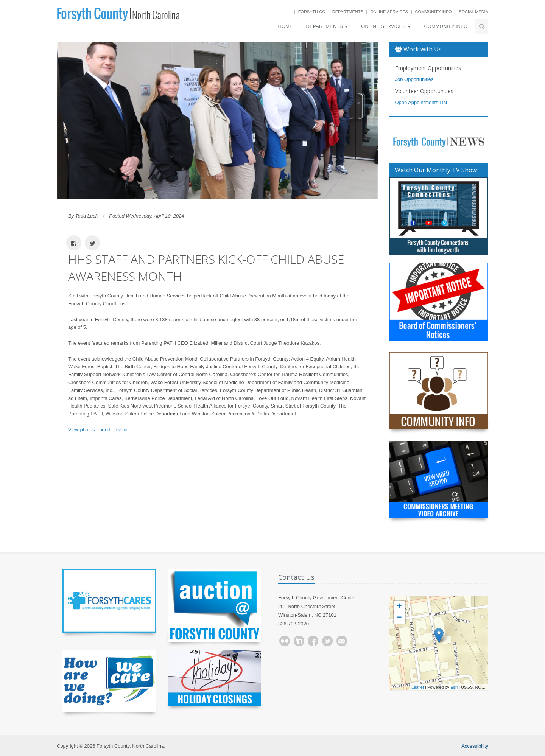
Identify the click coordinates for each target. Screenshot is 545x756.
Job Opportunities (414, 79)
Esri (454, 687)
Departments (348, 12)
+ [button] (399, 607)
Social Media (473, 12)
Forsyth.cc (312, 12)
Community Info (434, 12)
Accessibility (475, 746)
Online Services (389, 12)
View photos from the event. (99, 430)
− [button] (399, 618)
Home (286, 26)
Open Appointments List (421, 102)
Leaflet (418, 687)
